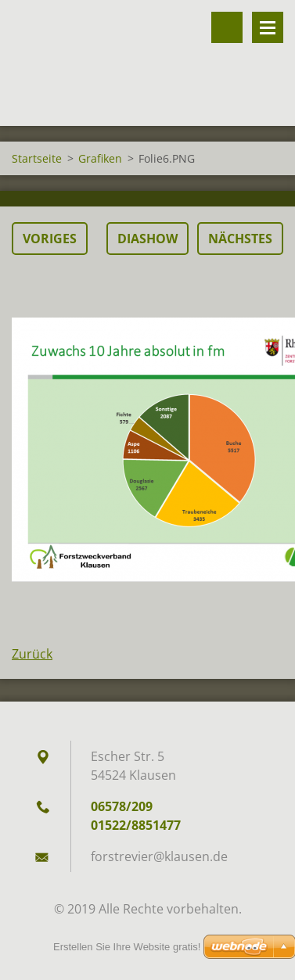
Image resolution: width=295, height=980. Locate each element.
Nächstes (240, 239)
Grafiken (100, 158)
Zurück (32, 654)
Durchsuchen (227, 27)
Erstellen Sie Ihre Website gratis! (127, 947)
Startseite (37, 158)
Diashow (147, 239)
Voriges (50, 239)
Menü (268, 27)
